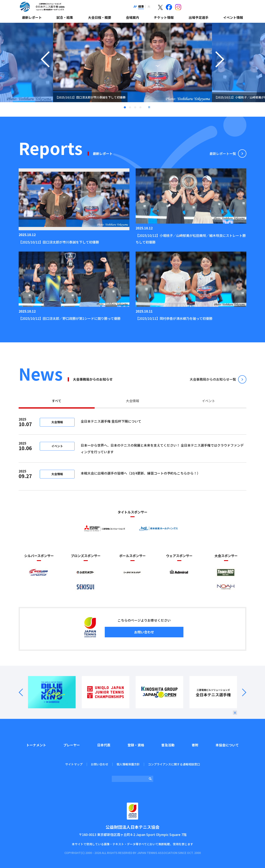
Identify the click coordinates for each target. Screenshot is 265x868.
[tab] (57, 401)
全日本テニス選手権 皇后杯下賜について (139, 421)
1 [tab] (125, 107)
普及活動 (168, 745)
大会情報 (132, 401)
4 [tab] (140, 107)
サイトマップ (74, 764)
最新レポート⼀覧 (223, 153)
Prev (23, 692)
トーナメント (36, 745)
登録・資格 (136, 745)
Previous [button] (45, 68)
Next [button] (220, 68)
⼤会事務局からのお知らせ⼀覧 (213, 379)
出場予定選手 (199, 17)
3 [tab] (135, 107)
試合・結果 (65, 17)
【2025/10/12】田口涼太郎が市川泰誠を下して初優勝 (59, 242)
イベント (208, 401)
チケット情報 (164, 17)
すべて (57, 401)
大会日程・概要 (100, 17)
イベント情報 (233, 17)
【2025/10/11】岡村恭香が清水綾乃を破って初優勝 (174, 318)
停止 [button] (149, 107)
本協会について (227, 745)
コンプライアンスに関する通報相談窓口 (174, 764)
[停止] (235, 713)
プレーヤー (72, 745)
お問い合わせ (144, 632)
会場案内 (132, 17)
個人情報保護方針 (128, 764)
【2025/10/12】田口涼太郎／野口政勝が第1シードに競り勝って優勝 (70, 318)
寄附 (195, 745)
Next (242, 692)
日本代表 (104, 745)
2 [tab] (130, 107)
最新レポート (32, 17)
